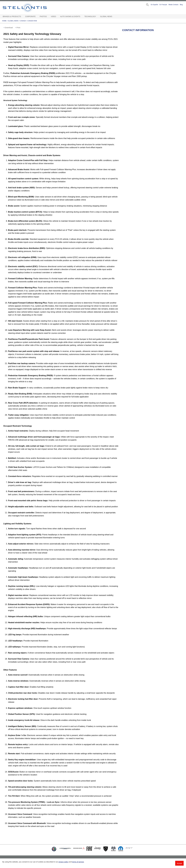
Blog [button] (181, 5)
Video (53, 16)
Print (18, 28)
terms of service (78, 862)
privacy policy (63, 862)
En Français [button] (163, 5)
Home (4, 21)
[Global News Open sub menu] (113, 17)
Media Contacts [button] (173, 5)
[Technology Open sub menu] (97, 17)
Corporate (30, 16)
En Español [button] (154, 5)
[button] (147, 5)
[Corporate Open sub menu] (37, 17)
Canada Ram (32, 21)
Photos (43, 16)
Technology (90, 16)
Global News (106, 16)
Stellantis (30, 8)
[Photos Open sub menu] (48, 17)
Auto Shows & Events (70, 16)
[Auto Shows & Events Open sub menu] (81, 17)
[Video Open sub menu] (57, 17)
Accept (179, 863)
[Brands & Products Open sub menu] (22, 17)
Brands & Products (12, 16)
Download (9, 28)
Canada (23, 21)
